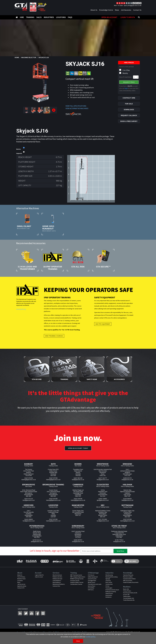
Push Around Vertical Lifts (130, 593)
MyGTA (130, 86)
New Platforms (57, 582)
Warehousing (109, 575)
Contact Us (137, 10)
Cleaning (108, 581)
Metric (18, 149)
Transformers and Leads (95, 584)
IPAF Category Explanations (78, 577)
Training (30, 17)
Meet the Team (21, 579)
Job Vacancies (126, 10)
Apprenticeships (22, 586)
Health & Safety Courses (77, 582)
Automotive (109, 595)
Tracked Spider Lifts (129, 598)
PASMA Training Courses (77, 579)
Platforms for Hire (57, 577)
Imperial (19, 153)
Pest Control (109, 582)
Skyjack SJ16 (44, 57)
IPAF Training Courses (76, 575)
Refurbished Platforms (59, 584)
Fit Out (107, 586)
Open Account (39, 577)
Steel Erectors (109, 593)
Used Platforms (57, 581)
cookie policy (90, 637)
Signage (108, 579)
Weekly (125, 73)
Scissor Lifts (126, 595)
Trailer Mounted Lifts (129, 600)
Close (78, 641)
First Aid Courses (75, 581)
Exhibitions (108, 597)
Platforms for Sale (57, 579)
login (126, 88)
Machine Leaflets (128, 577)
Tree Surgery (109, 588)
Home (17, 57)
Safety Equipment (93, 577)
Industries (49, 17)
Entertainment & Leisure (112, 590)
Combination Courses (76, 584)
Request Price (129, 82)
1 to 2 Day (126, 70)
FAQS (70, 17)
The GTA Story (21, 577)
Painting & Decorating (111, 577)
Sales (39, 17)
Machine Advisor (57, 575)
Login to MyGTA (128, 17)
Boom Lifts (126, 589)
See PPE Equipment (103, 324)
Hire (22, 17)
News (117, 10)
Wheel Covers (91, 582)
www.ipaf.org (21, 309)
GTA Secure (91, 575)
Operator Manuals (128, 575)
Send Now (120, 551)
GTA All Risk (91, 588)
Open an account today (78, 448)
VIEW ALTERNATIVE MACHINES (77, 108)
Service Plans (91, 586)
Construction (109, 584)
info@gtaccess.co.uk (135, 5)
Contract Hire (56, 586)
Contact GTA (21, 588)
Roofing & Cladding (111, 592)
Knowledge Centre (106, 10)
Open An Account (109, 17)
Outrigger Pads (92, 581)
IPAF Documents (128, 581)
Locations (61, 17)
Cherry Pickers (127, 591)
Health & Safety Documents (131, 582)
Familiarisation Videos (129, 579)
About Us (94, 10)
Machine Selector (29, 57)
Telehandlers (127, 596)
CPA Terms (91, 590)
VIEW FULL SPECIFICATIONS (76, 106)
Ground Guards (92, 579)
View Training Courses (54, 336)
